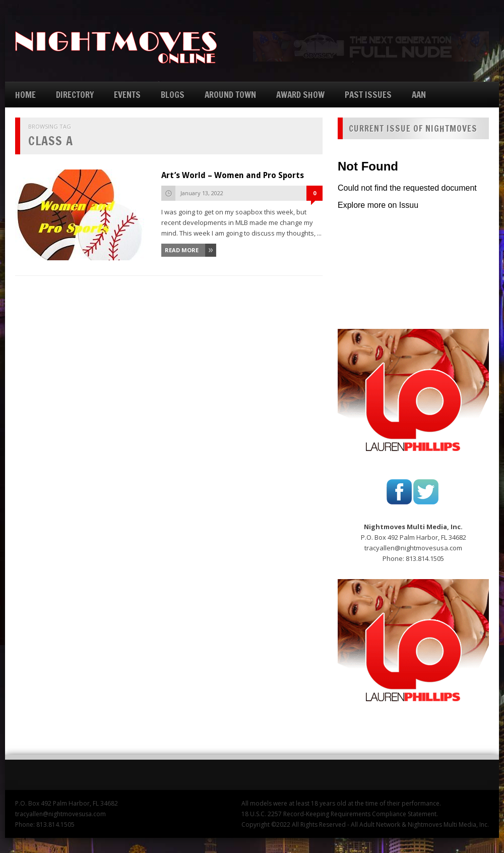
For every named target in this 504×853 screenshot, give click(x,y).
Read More (182, 250)
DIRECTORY (75, 95)
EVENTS (127, 95)
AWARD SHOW (300, 95)
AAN (419, 95)
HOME (25, 95)
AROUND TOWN (230, 95)
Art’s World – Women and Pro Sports (233, 175)
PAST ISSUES (368, 95)
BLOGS (173, 95)
